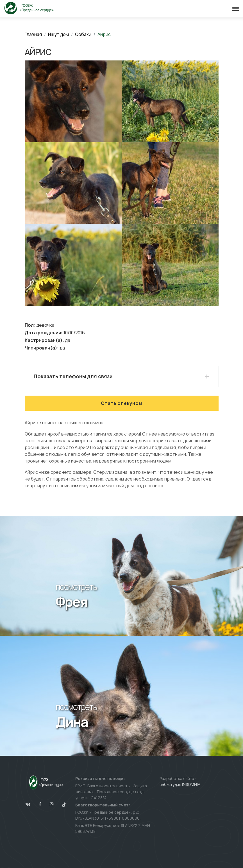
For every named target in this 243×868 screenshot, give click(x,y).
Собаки (83, 34)
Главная (33, 34)
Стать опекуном (121, 403)
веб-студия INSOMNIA (180, 784)
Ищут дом (58, 34)
